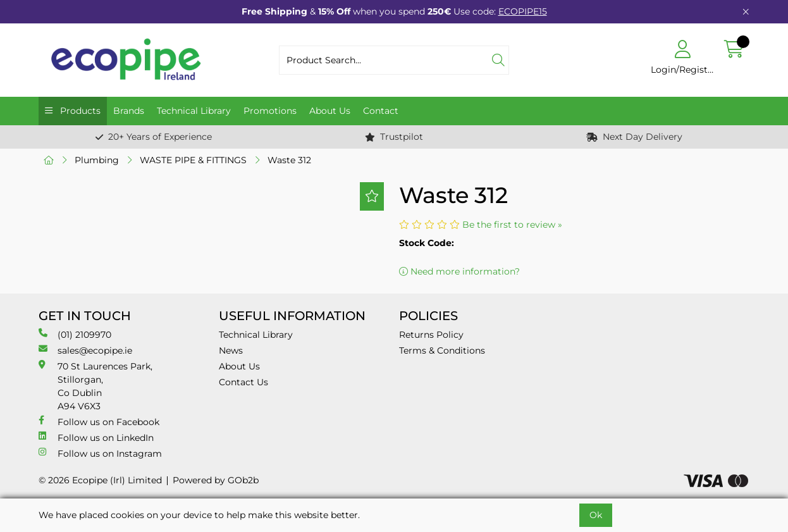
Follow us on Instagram (100, 453)
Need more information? (459, 271)
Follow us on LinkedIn (96, 437)
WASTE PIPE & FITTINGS (193, 160)
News (231, 350)
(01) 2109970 (75, 334)
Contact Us (243, 382)
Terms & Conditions (442, 350)
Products (79, 111)
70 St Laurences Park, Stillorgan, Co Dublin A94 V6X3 (95, 386)
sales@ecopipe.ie (85, 350)
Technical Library (194, 111)
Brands (129, 111)
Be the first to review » (512, 225)
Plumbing (97, 160)
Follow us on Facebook (99, 422)
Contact (381, 111)
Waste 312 (289, 160)
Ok (596, 515)
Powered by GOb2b (216, 480)
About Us (330, 111)
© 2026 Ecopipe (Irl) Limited (100, 480)
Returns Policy (431, 335)
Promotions (270, 111)
